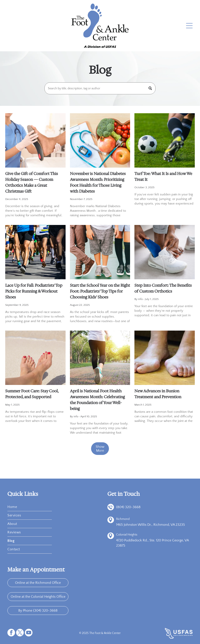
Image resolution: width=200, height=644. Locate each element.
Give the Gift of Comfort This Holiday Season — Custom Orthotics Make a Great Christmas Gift (32, 182)
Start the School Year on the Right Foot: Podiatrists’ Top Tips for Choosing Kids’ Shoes (100, 291)
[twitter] (20, 633)
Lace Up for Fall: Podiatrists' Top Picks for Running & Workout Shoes (34, 291)
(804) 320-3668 (128, 507)
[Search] (100, 88)
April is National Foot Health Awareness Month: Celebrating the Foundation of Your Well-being (97, 400)
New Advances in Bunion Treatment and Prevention (158, 394)
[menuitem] (30, 507)
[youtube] (29, 633)
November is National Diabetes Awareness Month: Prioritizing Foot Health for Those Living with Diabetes (98, 182)
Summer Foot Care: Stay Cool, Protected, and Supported (32, 394)
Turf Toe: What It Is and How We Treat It (163, 177)
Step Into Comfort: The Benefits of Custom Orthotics (163, 288)
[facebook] (11, 633)
